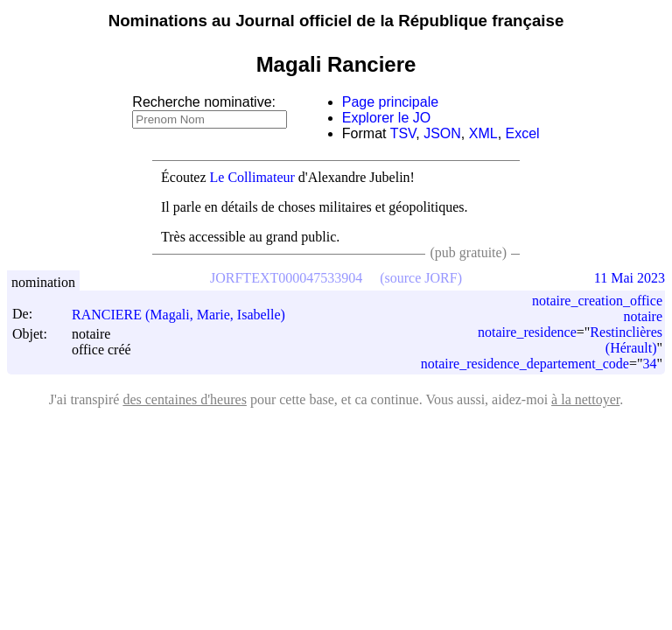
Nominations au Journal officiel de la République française (336, 21)
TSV (403, 133)
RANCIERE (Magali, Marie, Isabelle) (186, 315)
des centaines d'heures (185, 399)
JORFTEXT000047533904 (286, 278)
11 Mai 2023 (630, 278)
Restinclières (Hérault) (626, 340)
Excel (523, 133)
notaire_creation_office (597, 301)
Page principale (390, 102)
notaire (643, 316)
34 (649, 364)
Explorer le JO (386, 118)
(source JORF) (421, 278)
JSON (442, 133)
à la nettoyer (585, 399)
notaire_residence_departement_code (525, 364)
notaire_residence (527, 332)
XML (483, 133)
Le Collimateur (252, 177)
